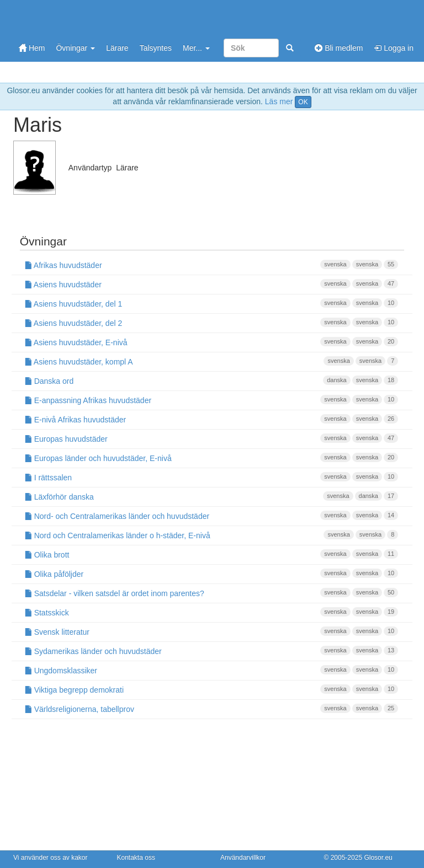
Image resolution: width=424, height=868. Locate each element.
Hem (32, 48)
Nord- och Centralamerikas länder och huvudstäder (211, 516)
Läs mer (279, 101)
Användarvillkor (243, 858)
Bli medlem (339, 48)
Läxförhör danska (211, 496)
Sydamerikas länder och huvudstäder (211, 651)
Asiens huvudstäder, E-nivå (211, 342)
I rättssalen (211, 477)
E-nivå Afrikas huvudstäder (211, 419)
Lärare (117, 48)
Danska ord (211, 381)
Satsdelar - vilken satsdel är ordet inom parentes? (211, 593)
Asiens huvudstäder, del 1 (211, 303)
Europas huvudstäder (211, 438)
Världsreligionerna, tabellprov (211, 709)
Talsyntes (156, 48)
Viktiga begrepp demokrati (211, 689)
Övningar (75, 48)
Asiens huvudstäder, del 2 (211, 323)
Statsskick (211, 612)
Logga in (394, 48)
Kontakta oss (136, 858)
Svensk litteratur (211, 631)
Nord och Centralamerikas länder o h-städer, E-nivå (211, 535)
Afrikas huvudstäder (211, 265)
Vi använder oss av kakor (51, 858)
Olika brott (211, 554)
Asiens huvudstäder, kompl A (211, 361)
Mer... (196, 48)
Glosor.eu (378, 858)
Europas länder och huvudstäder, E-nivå (211, 458)
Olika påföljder (211, 574)
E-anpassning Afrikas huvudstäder (211, 400)
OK (303, 102)
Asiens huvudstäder (211, 284)
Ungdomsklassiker (211, 670)
